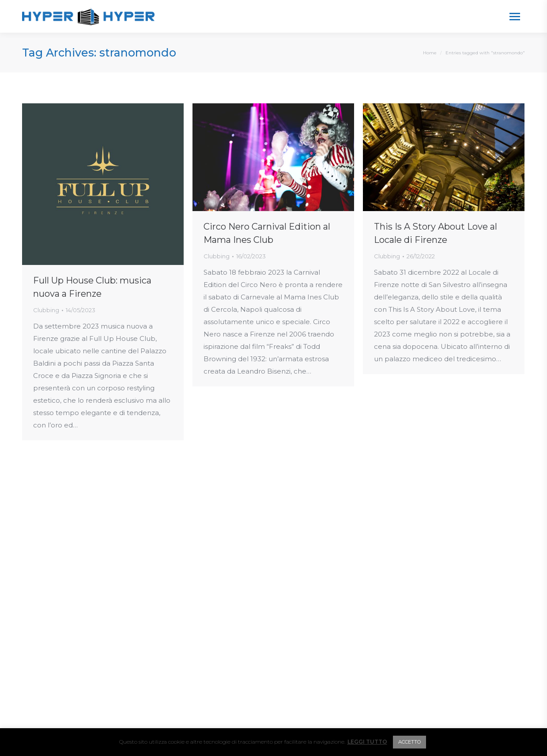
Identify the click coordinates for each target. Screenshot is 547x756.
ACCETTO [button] (409, 742)
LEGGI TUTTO (367, 742)
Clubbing (46, 310)
